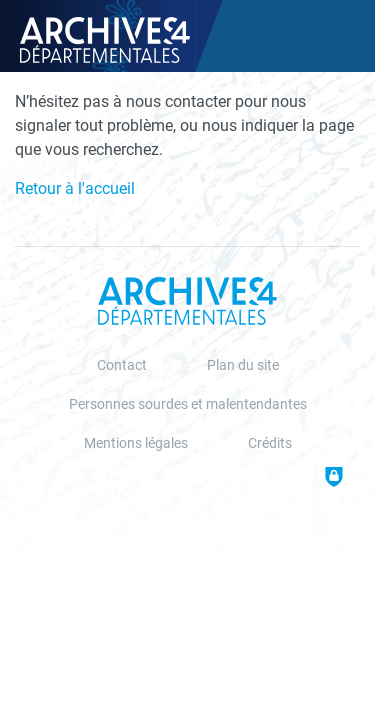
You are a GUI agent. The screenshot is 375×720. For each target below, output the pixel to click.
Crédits (270, 443)
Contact (122, 365)
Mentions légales (136, 443)
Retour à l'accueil (75, 188)
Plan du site (243, 365)
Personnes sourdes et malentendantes (188, 404)
